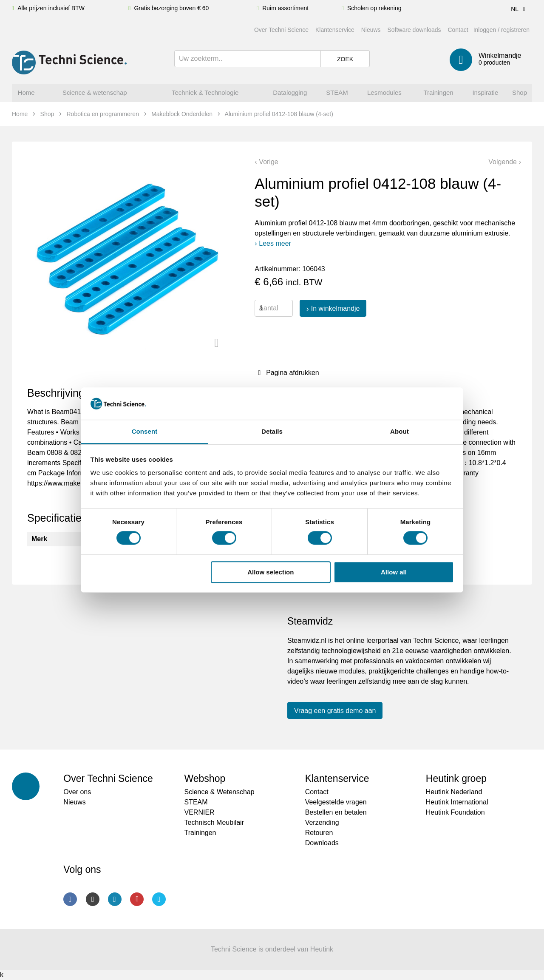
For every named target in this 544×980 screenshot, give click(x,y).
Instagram (93, 899)
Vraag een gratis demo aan (335, 711)
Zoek (345, 59)
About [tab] (399, 432)
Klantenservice (335, 30)
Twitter (159, 899)
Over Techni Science (281, 30)
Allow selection (271, 572)
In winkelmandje (336, 308)
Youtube (137, 899)
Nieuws (371, 30)
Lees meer (275, 243)
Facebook (70, 899)
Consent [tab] (145, 432)
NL (520, 9)
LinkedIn (115, 899)
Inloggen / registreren (501, 30)
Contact (458, 30)
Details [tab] (272, 432)
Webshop (205, 778)
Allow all (394, 572)
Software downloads (414, 30)
